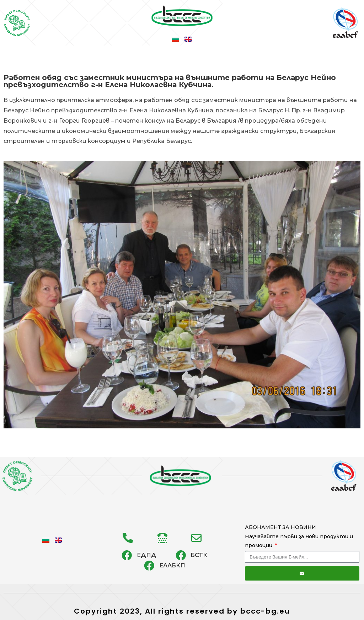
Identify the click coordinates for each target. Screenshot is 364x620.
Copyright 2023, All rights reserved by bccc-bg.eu (182, 611)
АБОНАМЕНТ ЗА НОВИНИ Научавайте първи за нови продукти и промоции (299, 536)
